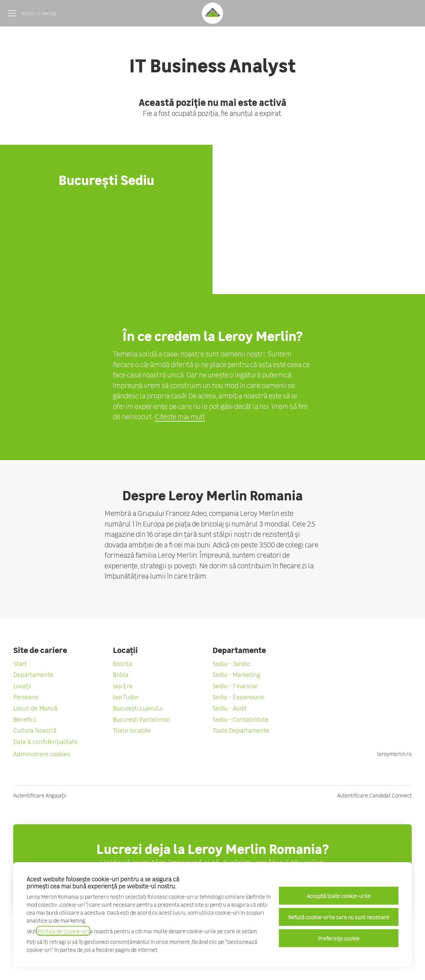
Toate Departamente (241, 730)
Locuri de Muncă (35, 708)
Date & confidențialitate (45, 741)
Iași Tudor (126, 696)
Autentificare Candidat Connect (374, 795)
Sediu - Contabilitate (241, 719)
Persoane (26, 696)
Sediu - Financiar (235, 686)
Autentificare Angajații (40, 795)
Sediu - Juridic (231, 663)
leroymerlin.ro (394, 754)
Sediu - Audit (230, 708)
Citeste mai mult (180, 416)
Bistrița (123, 663)
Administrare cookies (42, 754)
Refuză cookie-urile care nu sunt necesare (339, 917)
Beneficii (25, 719)
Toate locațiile (132, 730)
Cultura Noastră (35, 730)
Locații (22, 686)
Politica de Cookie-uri (63, 931)
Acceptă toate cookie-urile (339, 896)
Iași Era (123, 686)
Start (20, 663)
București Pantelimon (142, 719)
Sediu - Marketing (236, 674)
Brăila (121, 674)
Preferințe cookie (339, 938)
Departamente (33, 674)
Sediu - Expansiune (238, 696)
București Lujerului (138, 708)
